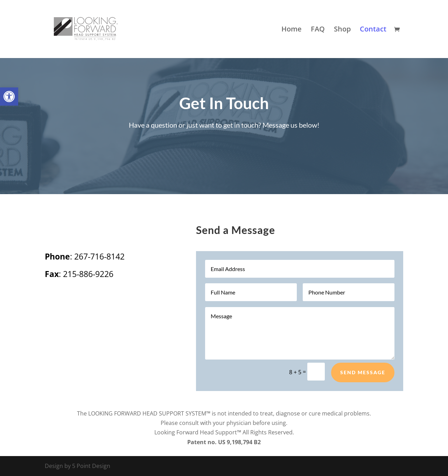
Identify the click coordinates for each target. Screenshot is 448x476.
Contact (373, 30)
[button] (9, 97)
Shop (342, 30)
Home (292, 30)
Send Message (363, 372)
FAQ (318, 30)
